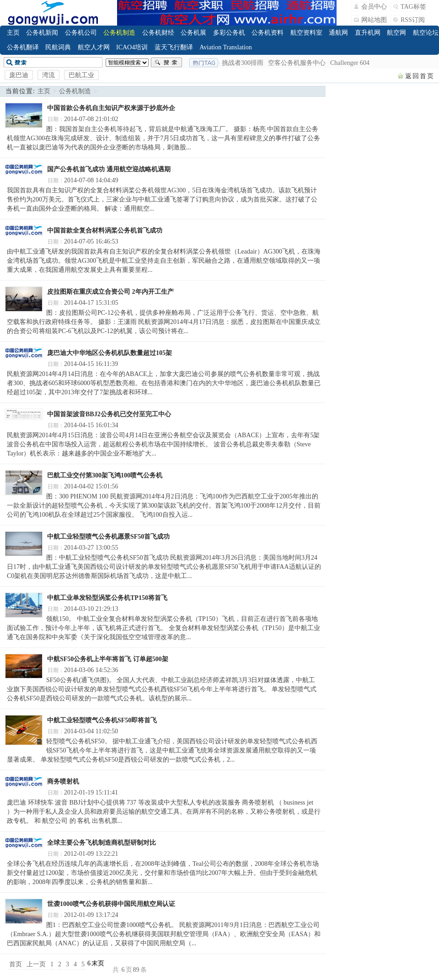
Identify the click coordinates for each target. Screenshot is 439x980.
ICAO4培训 (132, 47)
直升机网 (368, 33)
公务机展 (193, 33)
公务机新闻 (42, 33)
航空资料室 (306, 33)
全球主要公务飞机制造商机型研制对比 (102, 843)
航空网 (396, 33)
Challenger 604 (350, 63)
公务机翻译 (23, 47)
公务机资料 (268, 33)
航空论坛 (426, 33)
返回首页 (420, 76)
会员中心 (374, 7)
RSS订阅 (413, 20)
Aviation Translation (225, 47)
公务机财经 (158, 33)
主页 (13, 33)
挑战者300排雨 (243, 63)
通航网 (338, 33)
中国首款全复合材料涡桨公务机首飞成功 (105, 230)
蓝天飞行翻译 (174, 47)
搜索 (166, 63)
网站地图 (374, 20)
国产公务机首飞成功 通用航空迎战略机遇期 (109, 169)
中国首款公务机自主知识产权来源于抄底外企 (111, 108)
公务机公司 (81, 33)
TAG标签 (413, 7)
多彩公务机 (229, 33)
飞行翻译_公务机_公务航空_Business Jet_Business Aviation (53, 13)
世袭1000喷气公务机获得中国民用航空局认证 (111, 904)
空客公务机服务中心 (297, 63)
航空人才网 (94, 47)
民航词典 (58, 47)
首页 (16, 964)
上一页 (36, 964)
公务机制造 (119, 33)
